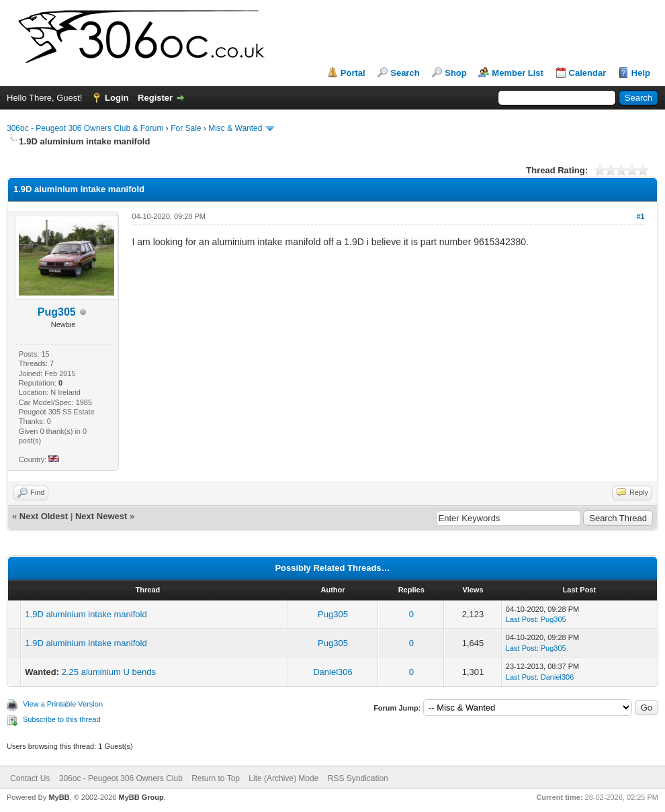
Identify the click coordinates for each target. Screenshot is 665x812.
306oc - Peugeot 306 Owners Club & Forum (85, 128)
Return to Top (216, 778)
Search (405, 73)
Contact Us (30, 778)
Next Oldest (44, 516)
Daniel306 (333, 672)
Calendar (588, 73)
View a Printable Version (63, 704)
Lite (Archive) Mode (283, 778)
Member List (518, 73)
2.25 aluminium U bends (109, 672)
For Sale (186, 128)
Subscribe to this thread (62, 719)
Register (155, 98)
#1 (640, 216)
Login (117, 98)
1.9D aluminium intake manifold (86, 614)
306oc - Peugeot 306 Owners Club (121, 778)
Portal (353, 73)
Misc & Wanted (235, 128)
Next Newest (101, 516)
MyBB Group (141, 797)
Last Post (521, 619)
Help (641, 73)
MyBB (59, 797)
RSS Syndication (358, 778)
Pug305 (333, 614)
